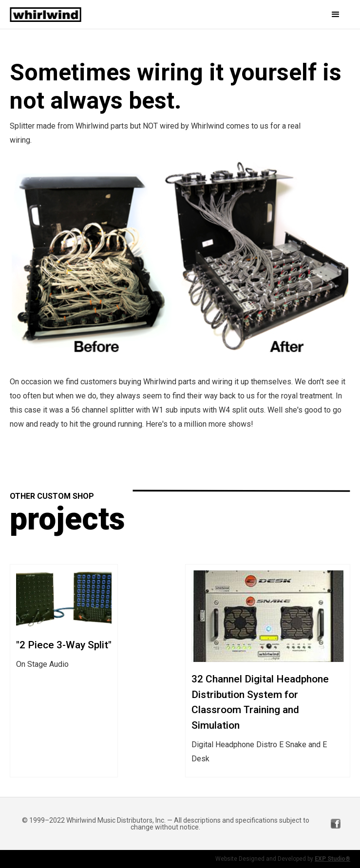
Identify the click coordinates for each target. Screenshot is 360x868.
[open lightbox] (180, 261)
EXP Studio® (332, 859)
